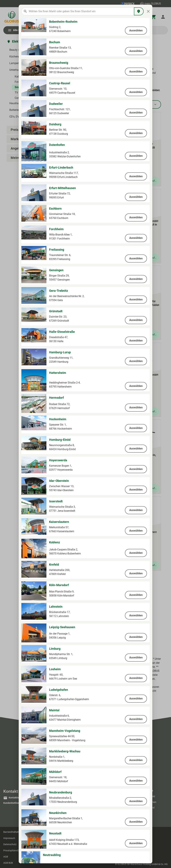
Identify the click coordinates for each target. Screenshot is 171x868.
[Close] (148, 11)
